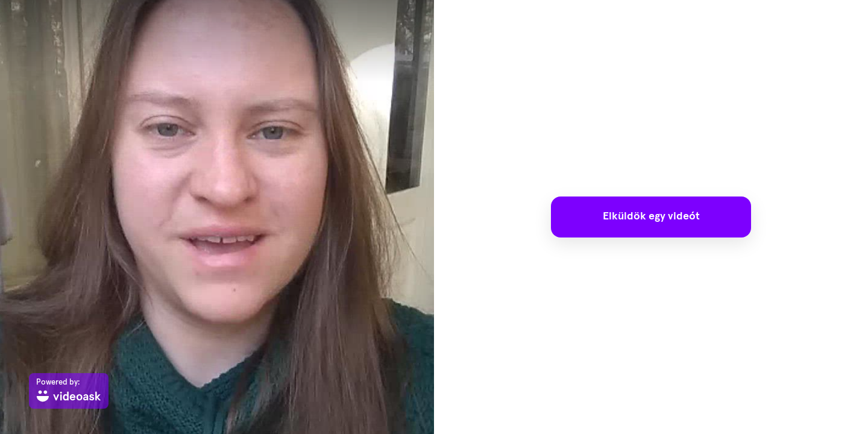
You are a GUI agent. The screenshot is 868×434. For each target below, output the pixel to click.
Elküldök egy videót (651, 216)
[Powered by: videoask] (69, 391)
